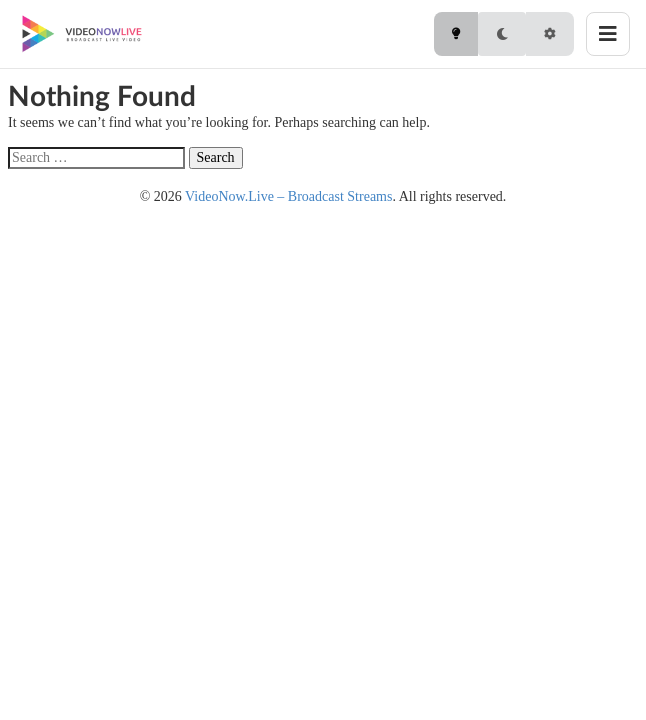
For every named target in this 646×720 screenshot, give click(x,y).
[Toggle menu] (608, 34)
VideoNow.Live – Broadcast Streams (288, 196)
